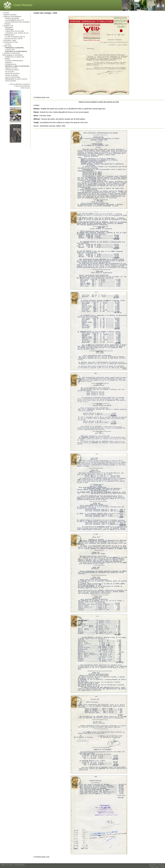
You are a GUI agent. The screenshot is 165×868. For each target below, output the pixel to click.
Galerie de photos (10, 15)
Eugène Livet (9, 26)
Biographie (9, 27)
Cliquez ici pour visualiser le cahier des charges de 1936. (99, 102)
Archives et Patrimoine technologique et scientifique (13, 54)
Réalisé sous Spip (6, 865)
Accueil (6, 13)
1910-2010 (8, 46)
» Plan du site (25, 88)
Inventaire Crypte (10, 40)
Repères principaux (12, 18)
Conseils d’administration (14, 61)
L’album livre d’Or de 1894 (15, 31)
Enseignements (11, 64)
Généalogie (9, 29)
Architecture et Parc (11, 42)
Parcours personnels (13, 77)
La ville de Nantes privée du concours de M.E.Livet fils (15, 38)
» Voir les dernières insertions (19, 84)
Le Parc (8, 44)
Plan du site (153, 865)
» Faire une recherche (22, 86)
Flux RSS (160, 865)
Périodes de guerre (12, 70)
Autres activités (11, 81)
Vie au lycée (10, 72)
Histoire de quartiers (12, 73)
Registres (9, 62)
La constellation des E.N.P (15, 20)
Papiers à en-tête (11, 68)
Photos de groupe (12, 75)
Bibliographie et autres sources (16, 79)
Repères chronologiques (13, 16)
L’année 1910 (10, 50)
